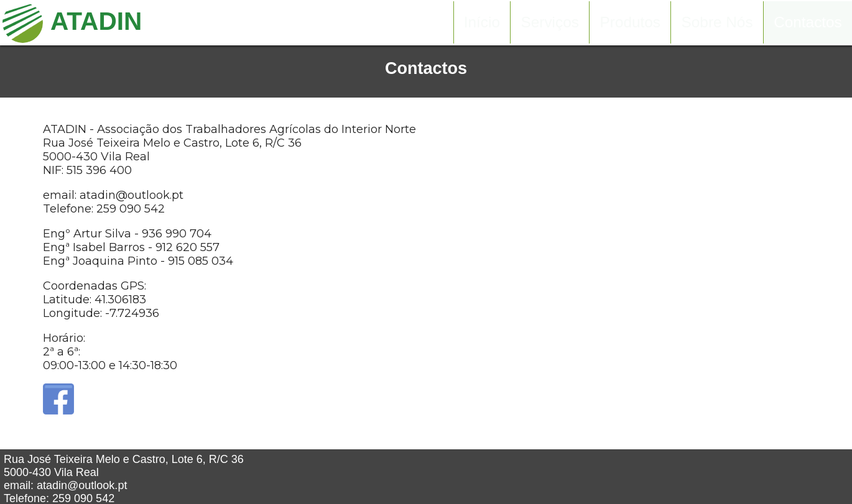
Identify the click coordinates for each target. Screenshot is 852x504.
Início (482, 23)
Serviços (550, 23)
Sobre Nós (717, 23)
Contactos (808, 23)
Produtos (630, 23)
